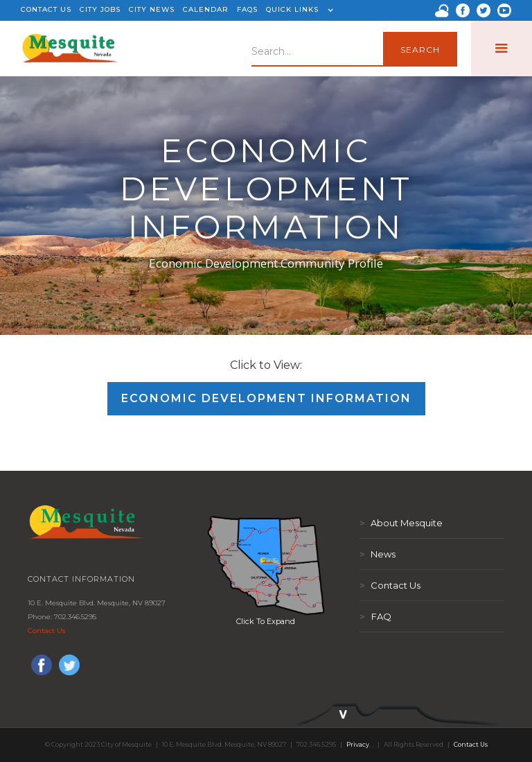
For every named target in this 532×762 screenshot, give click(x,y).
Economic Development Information (266, 398)
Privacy (358, 744)
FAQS (247, 9)
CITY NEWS (152, 9)
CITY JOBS (100, 9)
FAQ (375, 616)
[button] (298, 10)
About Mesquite (401, 523)
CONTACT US (46, 9)
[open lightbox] (266, 565)
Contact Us (46, 631)
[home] (71, 49)
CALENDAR (206, 9)
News (378, 554)
